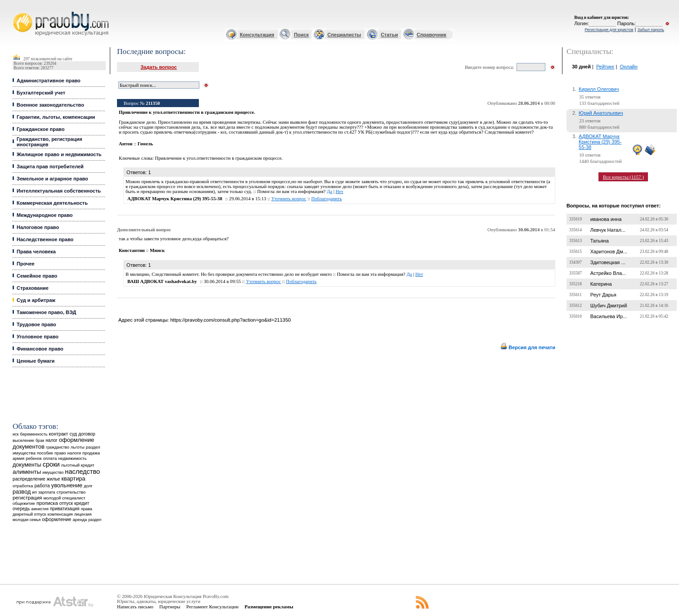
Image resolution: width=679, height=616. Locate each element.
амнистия (40, 509)
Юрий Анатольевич (601, 113)
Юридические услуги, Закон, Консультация (17, 12)
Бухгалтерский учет (41, 93)
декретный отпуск (29, 514)
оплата (50, 458)
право (60, 453)
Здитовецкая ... (608, 262)
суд (73, 434)
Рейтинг (605, 67)
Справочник (432, 35)
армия (18, 459)
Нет (339, 191)
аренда (80, 519)
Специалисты (344, 35)
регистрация (27, 498)
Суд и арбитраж (36, 300)
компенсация (60, 514)
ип (34, 492)
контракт (59, 434)
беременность (34, 434)
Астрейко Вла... (608, 273)
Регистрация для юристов (609, 30)
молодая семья (27, 520)
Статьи (389, 35)
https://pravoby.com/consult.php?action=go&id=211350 (230, 320)
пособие (45, 453)
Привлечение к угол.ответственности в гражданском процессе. (219, 158)
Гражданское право (40, 129)
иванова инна (606, 219)
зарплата (47, 492)
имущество (53, 472)
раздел (95, 520)
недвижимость (72, 458)
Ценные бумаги (36, 361)
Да (329, 191)
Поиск (301, 35)
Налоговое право (38, 227)
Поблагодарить (327, 199)
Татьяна (600, 241)
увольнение (67, 485)
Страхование (33, 288)
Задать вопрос (159, 67)
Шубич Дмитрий (609, 306)
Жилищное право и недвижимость (59, 154)
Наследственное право (45, 239)
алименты (27, 472)
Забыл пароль (651, 30)
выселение (23, 440)
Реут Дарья (603, 295)
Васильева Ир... (609, 316)
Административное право (49, 81)
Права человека (36, 252)
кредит (82, 503)
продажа (91, 453)
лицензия (83, 514)
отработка (23, 486)
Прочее (26, 264)
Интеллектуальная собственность (59, 191)
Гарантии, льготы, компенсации (56, 117)
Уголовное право (38, 337)
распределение (29, 479)
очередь (21, 509)
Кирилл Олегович (599, 89)
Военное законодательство (50, 105)
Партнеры (170, 607)
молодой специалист (65, 498)
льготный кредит (78, 465)
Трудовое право (36, 324)
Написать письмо (135, 607)
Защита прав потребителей (50, 166)
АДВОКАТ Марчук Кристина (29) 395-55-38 (600, 142)
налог (52, 440)
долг (88, 486)
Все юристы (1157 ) (623, 177)
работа (42, 486)
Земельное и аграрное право (52, 179)
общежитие (24, 503)
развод (22, 492)
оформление (56, 519)
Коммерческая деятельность (52, 203)
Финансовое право (40, 349)
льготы (78, 447)
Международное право (45, 215)
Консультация (257, 35)
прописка (47, 503)
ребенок (34, 458)
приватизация (65, 509)
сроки (51, 464)
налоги (74, 453)
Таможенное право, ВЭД (46, 312)
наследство (82, 472)
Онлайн (628, 67)
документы (27, 465)
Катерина (601, 284)
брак (40, 441)
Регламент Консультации (212, 607)
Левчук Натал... (608, 230)
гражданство (58, 447)
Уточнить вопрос (289, 199)
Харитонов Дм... (609, 252)
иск (16, 434)
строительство (71, 492)
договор (87, 434)
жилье (54, 479)
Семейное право (37, 276)
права (87, 509)
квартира (74, 479)
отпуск (66, 503)
